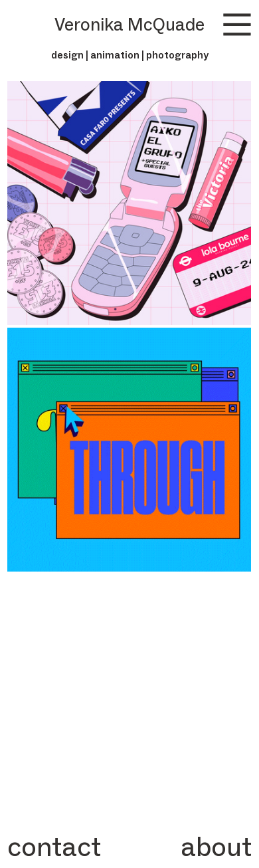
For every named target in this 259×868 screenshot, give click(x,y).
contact (54, 846)
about (216, 846)
